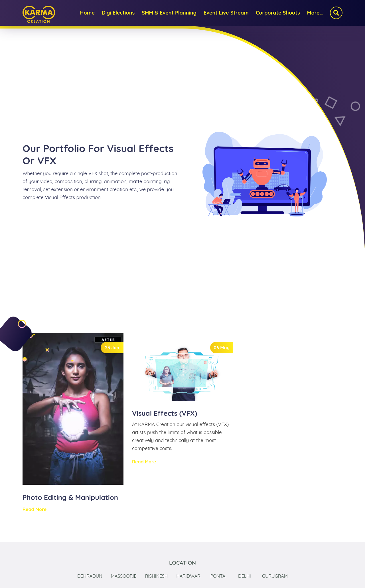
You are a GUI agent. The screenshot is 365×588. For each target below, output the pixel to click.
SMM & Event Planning (169, 13)
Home (87, 13)
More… (315, 13)
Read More (35, 509)
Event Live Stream (226, 13)
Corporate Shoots (278, 13)
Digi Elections (118, 13)
